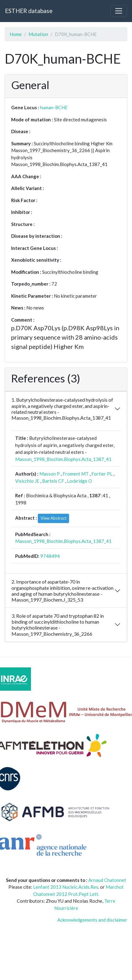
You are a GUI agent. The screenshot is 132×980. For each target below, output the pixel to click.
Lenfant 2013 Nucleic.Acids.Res (66, 887)
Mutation (38, 34)
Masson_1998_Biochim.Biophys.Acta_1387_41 (63, 459)
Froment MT (76, 474)
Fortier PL (102, 474)
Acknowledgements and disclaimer (92, 920)
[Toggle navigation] (119, 11)
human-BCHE (54, 107)
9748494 (50, 556)
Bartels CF (53, 481)
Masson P (50, 474)
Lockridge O (79, 481)
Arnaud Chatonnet (107, 880)
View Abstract (53, 518)
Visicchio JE (27, 481)
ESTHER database (29, 11)
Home (16, 34)
